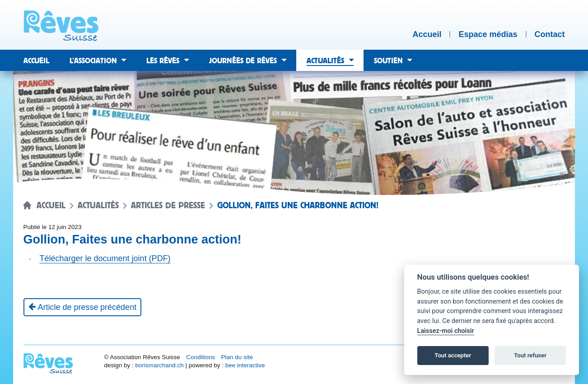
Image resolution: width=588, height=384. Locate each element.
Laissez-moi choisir (446, 331)
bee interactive (245, 365)
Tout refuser (530, 355)
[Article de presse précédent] (83, 307)
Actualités (98, 206)
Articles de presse (168, 206)
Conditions (201, 357)
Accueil (51, 206)
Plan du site (237, 357)
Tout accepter (453, 355)
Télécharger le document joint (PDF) (105, 258)
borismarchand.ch (159, 365)
